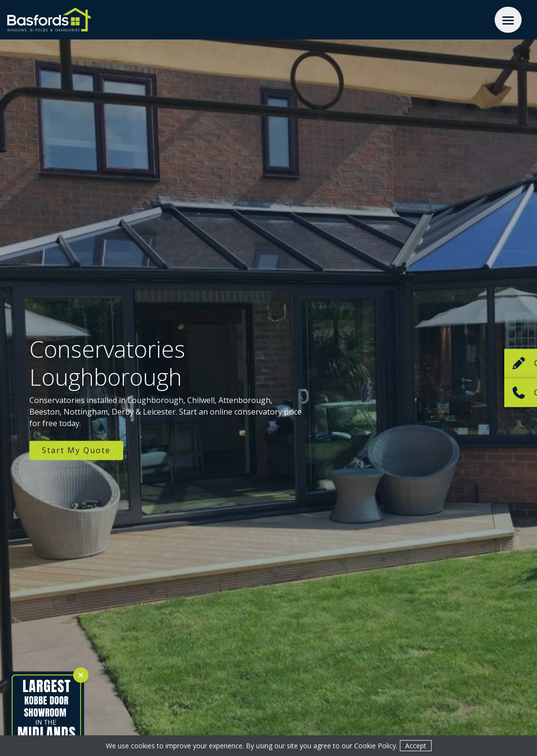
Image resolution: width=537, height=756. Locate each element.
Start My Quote (76, 451)
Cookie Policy (375, 746)
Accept (416, 746)
